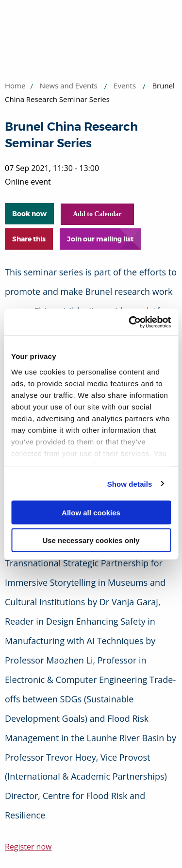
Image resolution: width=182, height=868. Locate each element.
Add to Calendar (97, 214)
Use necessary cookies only (91, 540)
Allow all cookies (91, 513)
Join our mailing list (100, 239)
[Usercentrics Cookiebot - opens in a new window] (130, 322)
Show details (130, 484)
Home (15, 85)
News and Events (69, 85)
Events (125, 85)
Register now (28, 847)
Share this (29, 239)
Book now (29, 214)
